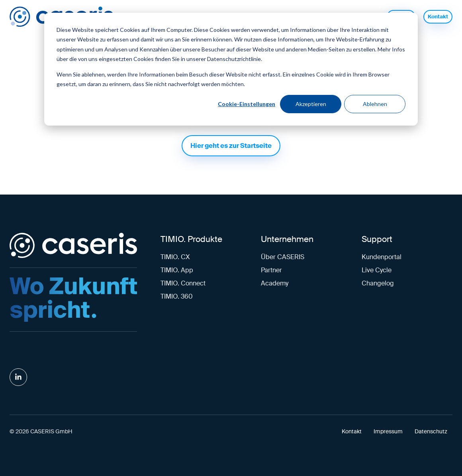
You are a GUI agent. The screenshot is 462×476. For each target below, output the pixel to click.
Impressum (388, 432)
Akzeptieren (311, 104)
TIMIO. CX (175, 257)
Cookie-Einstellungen (247, 104)
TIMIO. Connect (183, 283)
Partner (271, 270)
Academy (275, 283)
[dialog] (231, 69)
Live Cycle (377, 270)
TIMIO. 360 (177, 296)
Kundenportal (382, 257)
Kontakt (438, 17)
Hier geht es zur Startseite (231, 146)
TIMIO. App (177, 270)
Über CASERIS (283, 257)
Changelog (378, 283)
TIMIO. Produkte (191, 239)
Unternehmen (287, 239)
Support (377, 239)
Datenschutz (431, 432)
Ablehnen (375, 104)
